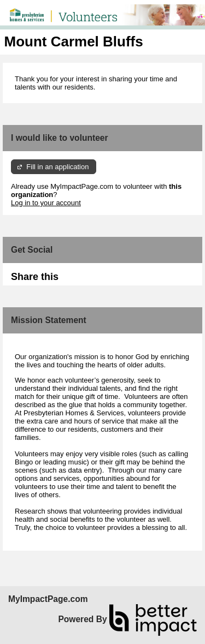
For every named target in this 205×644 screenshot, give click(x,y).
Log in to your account (46, 203)
